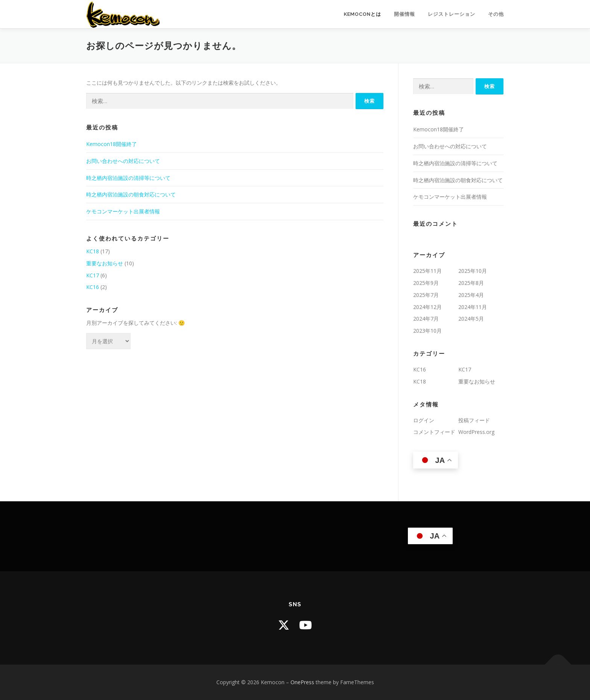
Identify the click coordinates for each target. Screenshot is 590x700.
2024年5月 (471, 319)
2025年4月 (471, 295)
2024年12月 (427, 307)
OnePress (302, 682)
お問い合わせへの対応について (123, 161)
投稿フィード (474, 420)
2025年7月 (426, 295)
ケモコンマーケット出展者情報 (123, 211)
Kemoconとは (363, 14)
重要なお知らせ (105, 263)
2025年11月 (427, 271)
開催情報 (404, 14)
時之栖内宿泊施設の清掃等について (128, 178)
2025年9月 (426, 283)
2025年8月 (471, 283)
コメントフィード (434, 432)
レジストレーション (452, 14)
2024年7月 (426, 319)
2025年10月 (473, 271)
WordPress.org (476, 432)
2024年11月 (473, 307)
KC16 (93, 287)
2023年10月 (427, 331)
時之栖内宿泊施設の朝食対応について (131, 194)
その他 (496, 14)
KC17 (93, 275)
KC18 (93, 251)
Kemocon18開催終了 (112, 144)
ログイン (424, 420)
